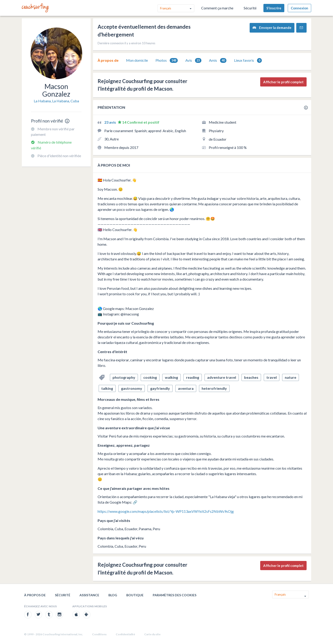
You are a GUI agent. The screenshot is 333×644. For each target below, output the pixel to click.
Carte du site (152, 634)
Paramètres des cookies (175, 595)
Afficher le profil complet (283, 82)
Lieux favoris (248, 60)
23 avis (110, 122)
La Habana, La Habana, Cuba (56, 101)
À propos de (108, 60)
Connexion (299, 8)
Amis (218, 60)
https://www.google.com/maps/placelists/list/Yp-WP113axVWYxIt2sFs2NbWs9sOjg (166, 511)
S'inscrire (274, 8)
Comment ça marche (217, 8)
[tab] (108, 60)
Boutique (135, 595)
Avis (193, 60)
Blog (113, 595)
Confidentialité (125, 634)
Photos (167, 60)
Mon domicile (137, 60)
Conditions (99, 634)
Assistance (89, 595)
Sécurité (250, 8)
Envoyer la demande (272, 28)
